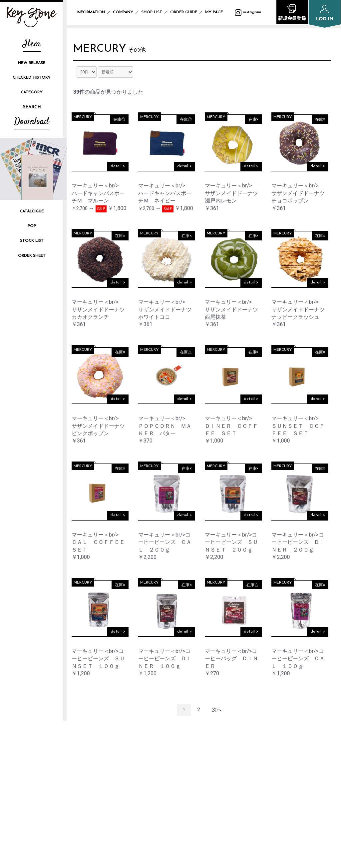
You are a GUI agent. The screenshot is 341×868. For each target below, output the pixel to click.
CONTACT (263, 786)
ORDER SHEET (32, 256)
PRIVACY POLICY (271, 752)
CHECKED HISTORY (32, 78)
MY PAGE (218, 12)
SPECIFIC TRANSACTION (280, 775)
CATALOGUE (32, 211)
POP (32, 226)
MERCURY (103, 50)
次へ (217, 711)
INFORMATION (91, 12)
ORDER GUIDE (184, 12)
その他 (144, 52)
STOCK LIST (32, 241)
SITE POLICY (266, 764)
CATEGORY (32, 92)
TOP (169, 741)
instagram (90, 780)
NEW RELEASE (32, 63)
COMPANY (123, 12)
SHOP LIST (152, 12)
